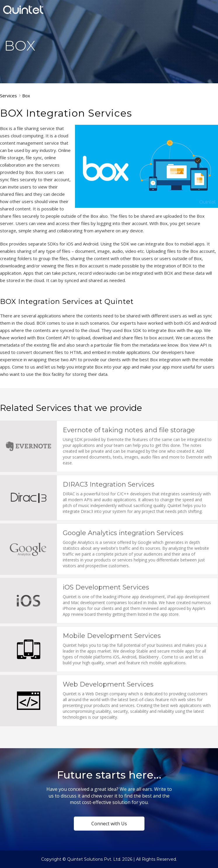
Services (8, 96)
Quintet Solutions (23, 10)
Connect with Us (109, 824)
